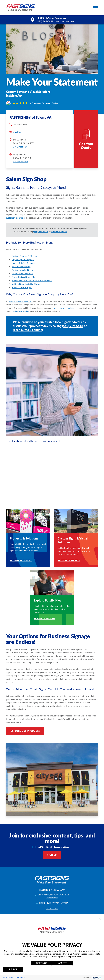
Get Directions (20, 147)
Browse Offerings (69, 561)
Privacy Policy (8, 977)
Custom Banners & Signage (24, 256)
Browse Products (21, 561)
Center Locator (52, 909)
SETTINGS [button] (42, 963)
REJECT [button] (13, 969)
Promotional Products (22, 273)
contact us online (59, 232)
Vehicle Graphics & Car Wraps (26, 284)
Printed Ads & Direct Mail (24, 277)
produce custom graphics (63, 308)
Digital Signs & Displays (23, 259)
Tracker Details (19, 977)
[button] (96, 8)
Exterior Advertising (21, 266)
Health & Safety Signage (23, 263)
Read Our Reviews (44, 619)
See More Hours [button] (20, 161)
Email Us (17, 132)
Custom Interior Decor (22, 270)
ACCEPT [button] (62, 963)
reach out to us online (27, 330)
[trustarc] (96, 977)
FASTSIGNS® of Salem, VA (20, 301)
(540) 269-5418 (45, 21)
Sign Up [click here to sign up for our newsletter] (52, 855)
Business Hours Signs (22, 287)
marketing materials (21, 311)
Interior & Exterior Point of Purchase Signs (32, 280)
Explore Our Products (25, 731)
